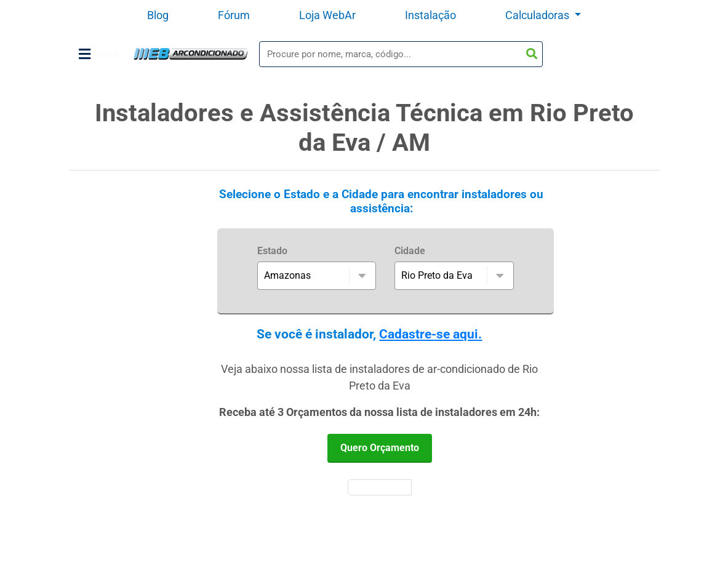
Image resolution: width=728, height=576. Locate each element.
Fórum (234, 15)
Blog (158, 15)
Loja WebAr (327, 15)
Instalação (430, 15)
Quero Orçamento (380, 448)
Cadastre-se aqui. (430, 334)
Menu (98, 54)
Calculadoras (538, 15)
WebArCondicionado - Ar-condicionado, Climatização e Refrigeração (190, 54)
